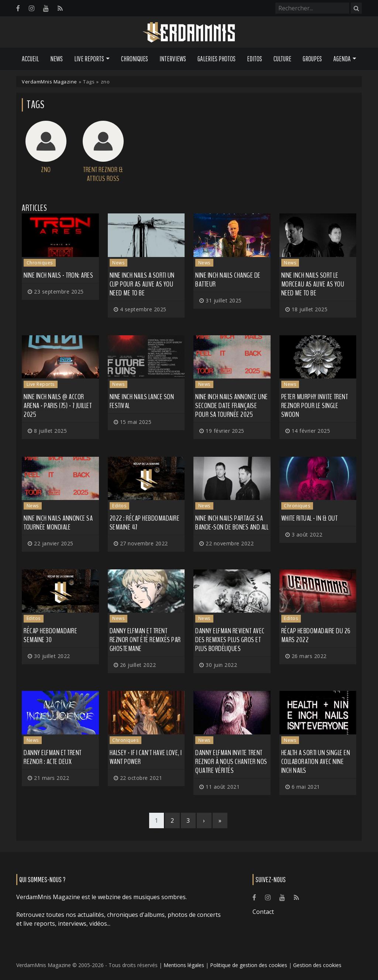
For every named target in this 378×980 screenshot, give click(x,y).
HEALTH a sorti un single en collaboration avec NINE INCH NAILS (316, 762)
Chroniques (135, 59)
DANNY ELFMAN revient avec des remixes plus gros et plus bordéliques (230, 640)
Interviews (173, 59)
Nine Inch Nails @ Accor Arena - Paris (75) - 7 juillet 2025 (58, 406)
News (56, 59)
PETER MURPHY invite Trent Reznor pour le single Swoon (315, 406)
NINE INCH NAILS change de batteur (228, 280)
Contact (263, 912)
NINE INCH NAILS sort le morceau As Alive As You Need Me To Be (313, 284)
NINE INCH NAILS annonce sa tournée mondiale (58, 523)
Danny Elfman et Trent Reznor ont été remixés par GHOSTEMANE (145, 640)
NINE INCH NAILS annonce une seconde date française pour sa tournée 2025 (232, 406)
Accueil (30, 59)
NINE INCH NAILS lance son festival (142, 401)
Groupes (312, 59)
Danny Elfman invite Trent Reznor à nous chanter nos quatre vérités (231, 762)
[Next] (204, 820)
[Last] (220, 820)
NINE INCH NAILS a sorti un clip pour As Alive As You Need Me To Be (142, 284)
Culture (282, 59)
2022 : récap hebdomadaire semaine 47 (145, 523)
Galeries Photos (217, 59)
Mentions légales (184, 965)
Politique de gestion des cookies (249, 965)
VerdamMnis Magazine (49, 82)
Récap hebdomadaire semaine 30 (50, 635)
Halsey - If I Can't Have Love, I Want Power (146, 757)
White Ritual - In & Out (310, 518)
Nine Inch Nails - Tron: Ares (58, 275)
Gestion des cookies (317, 965)
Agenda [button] (342, 59)
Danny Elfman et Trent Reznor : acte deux (53, 757)
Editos (255, 59)
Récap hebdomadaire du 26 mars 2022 (316, 635)
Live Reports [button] (89, 59)
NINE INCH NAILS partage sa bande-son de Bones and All (232, 523)
